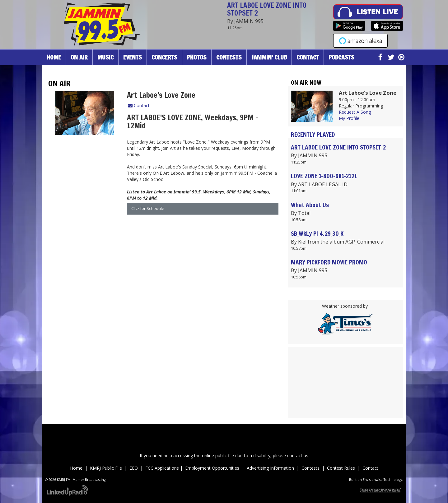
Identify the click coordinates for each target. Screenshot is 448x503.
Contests (310, 468)
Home (54, 57)
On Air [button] (79, 57)
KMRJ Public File (106, 468)
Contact (139, 105)
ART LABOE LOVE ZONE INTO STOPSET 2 (267, 9)
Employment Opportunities (212, 468)
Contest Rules (341, 468)
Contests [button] (229, 57)
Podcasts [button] (341, 57)
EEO (135, 468)
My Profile (349, 118)
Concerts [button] (164, 57)
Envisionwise (373, 480)
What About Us (310, 205)
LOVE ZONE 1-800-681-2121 (324, 176)
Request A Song (355, 112)
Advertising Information (270, 468)
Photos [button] (197, 57)
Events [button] (133, 57)
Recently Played (313, 134)
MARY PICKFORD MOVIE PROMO (329, 262)
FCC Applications (163, 468)
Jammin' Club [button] (269, 57)
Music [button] (105, 57)
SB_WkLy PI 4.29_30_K (317, 233)
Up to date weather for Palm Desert (345, 415)
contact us (298, 456)
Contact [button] (308, 57)
